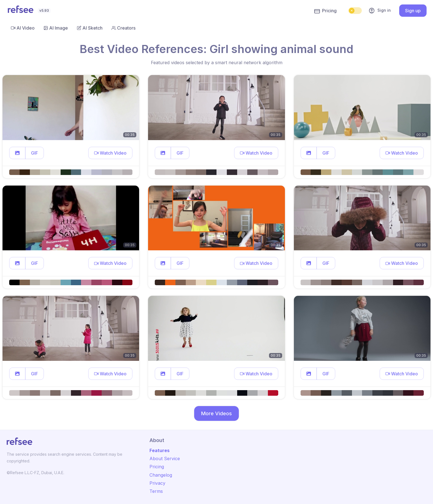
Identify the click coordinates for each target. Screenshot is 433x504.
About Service (165, 459)
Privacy (157, 483)
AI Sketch (90, 28)
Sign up (413, 11)
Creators (123, 28)
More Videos (216, 413)
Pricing (325, 11)
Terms (156, 491)
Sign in (380, 11)
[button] (17, 153)
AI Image (56, 28)
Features (160, 450)
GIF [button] (35, 153)
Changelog (161, 475)
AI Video (23, 28)
